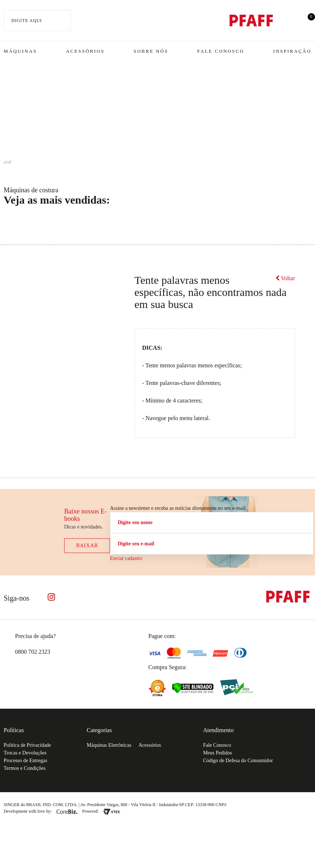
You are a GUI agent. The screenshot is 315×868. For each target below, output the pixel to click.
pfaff (8, 162)
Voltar (285, 278)
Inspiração (292, 51)
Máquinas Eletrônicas (109, 745)
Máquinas (20, 51)
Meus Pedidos (218, 753)
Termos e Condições (25, 768)
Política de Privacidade (27, 745)
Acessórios (85, 51)
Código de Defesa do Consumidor (238, 761)
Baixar (87, 546)
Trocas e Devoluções (25, 753)
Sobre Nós (151, 51)
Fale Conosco (221, 51)
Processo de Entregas (25, 761)
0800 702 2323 (33, 652)
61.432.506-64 (245, 805)
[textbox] (37, 21)
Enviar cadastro (126, 558)
